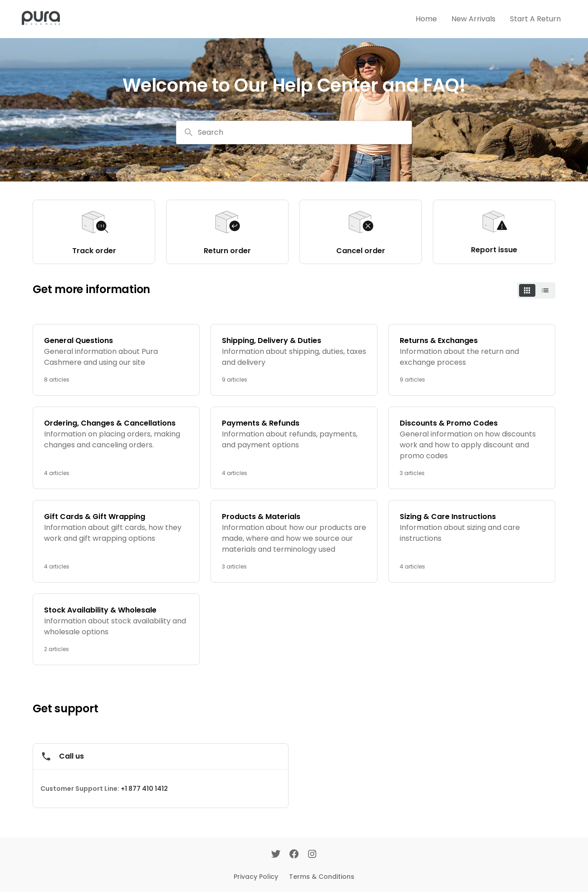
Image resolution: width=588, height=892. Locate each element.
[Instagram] (312, 855)
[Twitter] (276, 855)
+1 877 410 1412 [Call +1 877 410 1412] (144, 789)
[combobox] (294, 132)
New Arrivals (473, 19)
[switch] (536, 290)
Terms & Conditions (322, 877)
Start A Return (535, 19)
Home (426, 19)
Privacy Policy (256, 877)
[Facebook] (294, 855)
